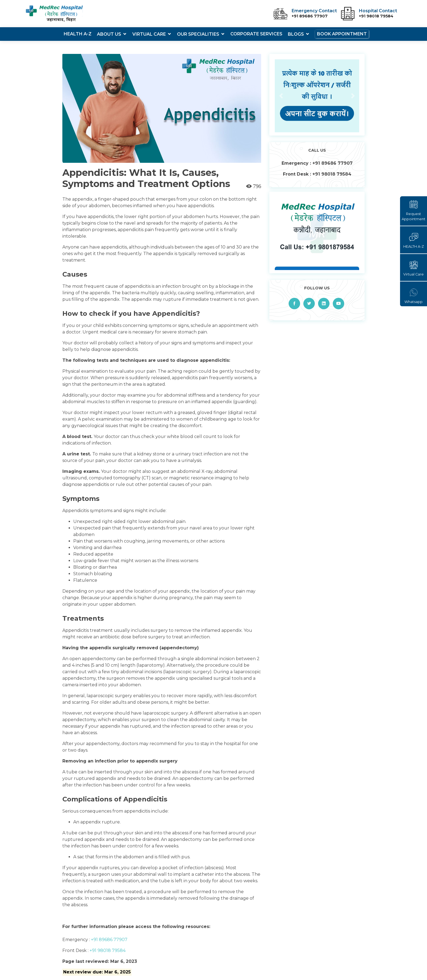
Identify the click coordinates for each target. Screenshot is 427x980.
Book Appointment (342, 34)
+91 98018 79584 (107, 950)
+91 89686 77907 (109, 940)
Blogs (296, 34)
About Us (109, 34)
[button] (281, 96)
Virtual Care (149, 34)
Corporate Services (256, 34)
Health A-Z (78, 34)
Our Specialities (198, 34)
